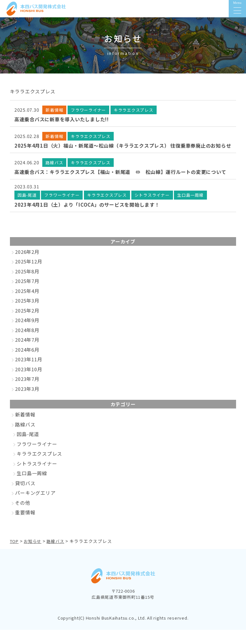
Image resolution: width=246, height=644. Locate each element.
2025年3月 (27, 315)
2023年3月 (27, 403)
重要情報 (25, 527)
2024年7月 (27, 354)
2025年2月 (27, 325)
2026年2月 (27, 266)
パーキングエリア (35, 507)
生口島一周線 (32, 488)
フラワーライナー (37, 458)
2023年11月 (29, 374)
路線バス (25, 439)
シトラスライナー (37, 478)
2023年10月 (29, 384)
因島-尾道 (28, 448)
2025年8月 (27, 286)
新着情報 (25, 429)
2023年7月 (27, 393)
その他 (23, 517)
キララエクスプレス (39, 468)
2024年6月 (27, 364)
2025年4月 (27, 305)
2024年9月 (27, 335)
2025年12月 (29, 276)
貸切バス (25, 498)
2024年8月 (27, 344)
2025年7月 (27, 295)
